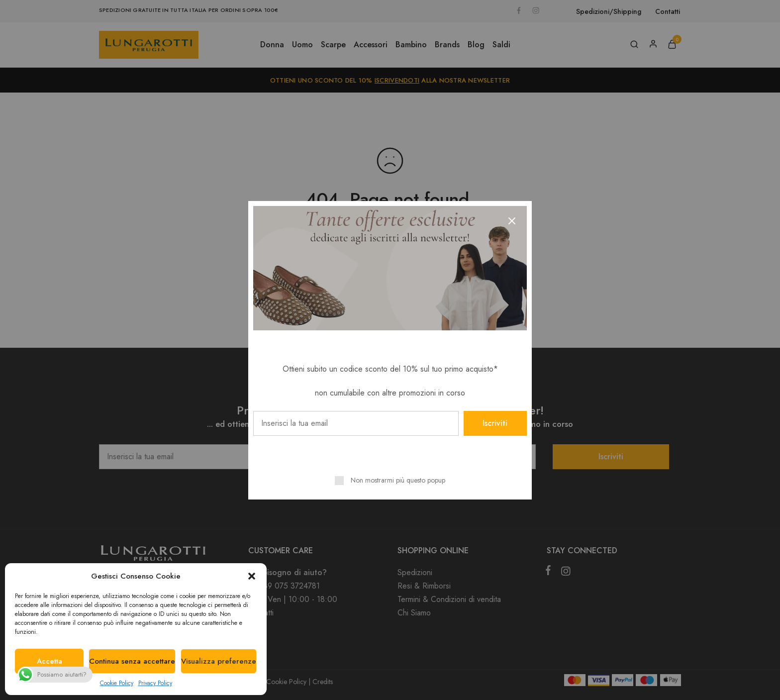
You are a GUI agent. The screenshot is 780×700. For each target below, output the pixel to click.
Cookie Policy (117, 683)
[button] (252, 576)
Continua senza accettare (132, 661)
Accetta (49, 661)
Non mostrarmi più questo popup (398, 480)
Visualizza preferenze (219, 661)
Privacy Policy (155, 683)
